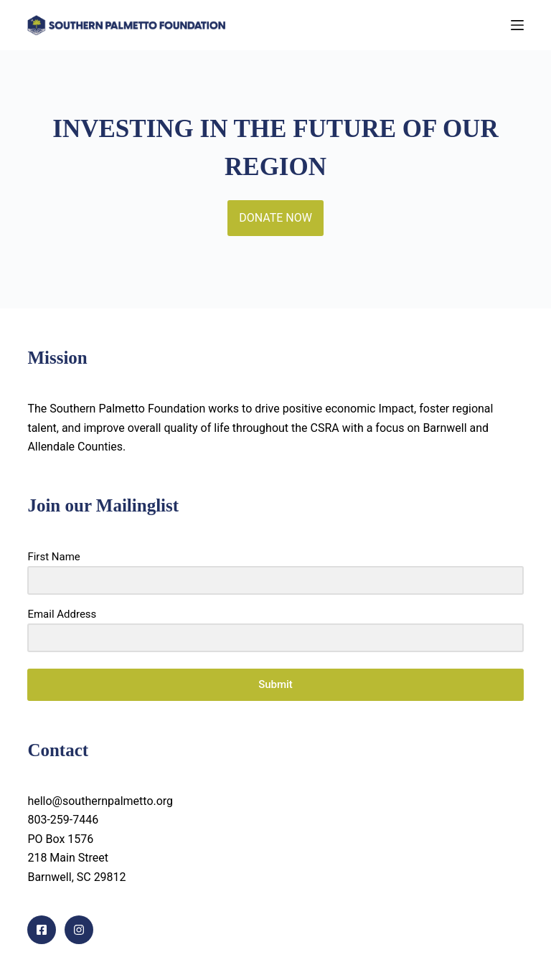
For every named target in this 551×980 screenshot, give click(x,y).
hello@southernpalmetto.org (100, 801)
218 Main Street (68, 858)
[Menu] (517, 25)
